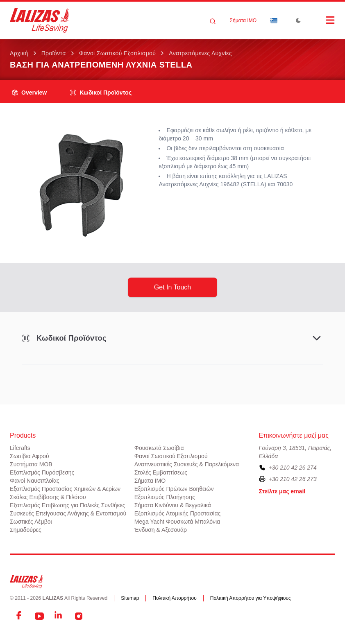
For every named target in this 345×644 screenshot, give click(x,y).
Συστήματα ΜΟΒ (31, 464)
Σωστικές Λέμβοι (31, 522)
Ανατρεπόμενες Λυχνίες (200, 53)
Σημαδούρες (26, 530)
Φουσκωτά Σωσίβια (159, 448)
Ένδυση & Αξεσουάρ (161, 530)
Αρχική (19, 53)
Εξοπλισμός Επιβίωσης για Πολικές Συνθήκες (68, 505)
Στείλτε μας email (282, 491)
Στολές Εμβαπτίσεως (161, 472)
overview (29, 93)
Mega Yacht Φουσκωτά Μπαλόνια (177, 522)
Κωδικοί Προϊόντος (101, 93)
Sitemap (130, 598)
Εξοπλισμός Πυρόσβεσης (42, 472)
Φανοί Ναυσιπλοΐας (35, 481)
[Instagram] (79, 616)
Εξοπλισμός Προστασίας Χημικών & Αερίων (65, 489)
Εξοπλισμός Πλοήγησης (165, 497)
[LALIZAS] (39, 20)
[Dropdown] (274, 20)
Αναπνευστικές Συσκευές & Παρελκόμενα (187, 464)
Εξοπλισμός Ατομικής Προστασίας (178, 513)
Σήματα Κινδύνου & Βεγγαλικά (173, 505)
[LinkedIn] (59, 616)
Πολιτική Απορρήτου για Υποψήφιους (251, 598)
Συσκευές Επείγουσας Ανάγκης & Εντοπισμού (68, 513)
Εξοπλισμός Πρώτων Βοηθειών (174, 489)
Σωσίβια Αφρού (30, 456)
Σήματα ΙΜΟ (243, 20)
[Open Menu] (322, 20)
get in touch (172, 287)
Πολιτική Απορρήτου (174, 598)
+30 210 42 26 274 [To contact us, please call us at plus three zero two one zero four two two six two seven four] (293, 468)
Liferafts (20, 448)
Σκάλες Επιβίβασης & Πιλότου (48, 497)
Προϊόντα (54, 53)
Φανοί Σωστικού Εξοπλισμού (118, 53)
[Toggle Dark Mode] (298, 20)
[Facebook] (20, 616)
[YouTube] (39, 616)
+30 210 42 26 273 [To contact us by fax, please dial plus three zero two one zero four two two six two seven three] (293, 479)
